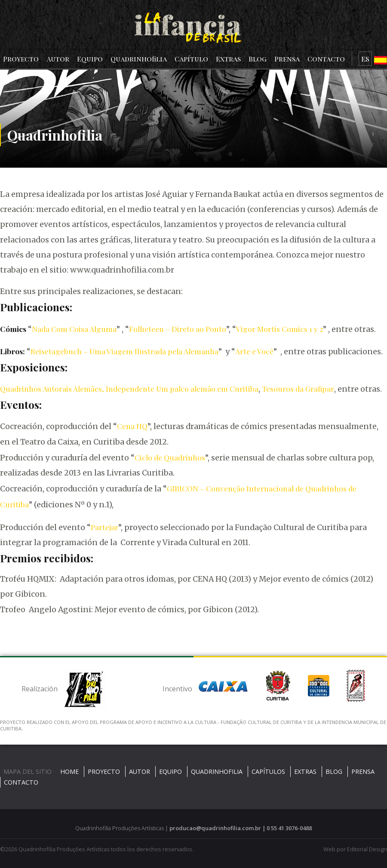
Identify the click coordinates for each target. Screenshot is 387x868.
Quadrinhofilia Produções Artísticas (64, 849)
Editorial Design (367, 849)
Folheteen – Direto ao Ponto (178, 329)
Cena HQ (132, 426)
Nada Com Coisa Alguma (74, 329)
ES (365, 59)
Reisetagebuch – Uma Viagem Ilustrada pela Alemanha (124, 351)
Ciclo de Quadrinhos (170, 457)
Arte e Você (254, 351)
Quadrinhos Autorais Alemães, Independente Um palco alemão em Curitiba (129, 388)
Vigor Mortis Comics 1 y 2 (279, 329)
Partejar (104, 527)
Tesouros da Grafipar (298, 388)
